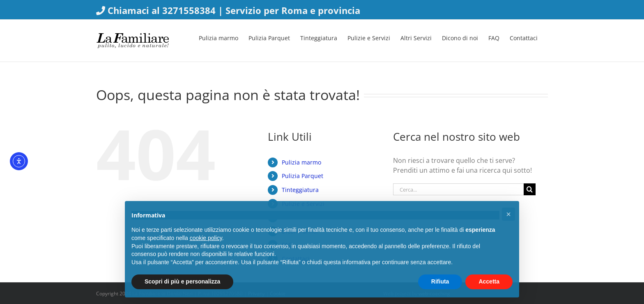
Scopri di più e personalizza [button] (182, 281)
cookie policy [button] (206, 238)
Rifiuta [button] (440, 281)
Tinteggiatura (300, 190)
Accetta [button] (489, 281)
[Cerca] (530, 189)
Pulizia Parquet (302, 176)
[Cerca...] (458, 189)
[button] (508, 214)
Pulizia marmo (301, 162)
